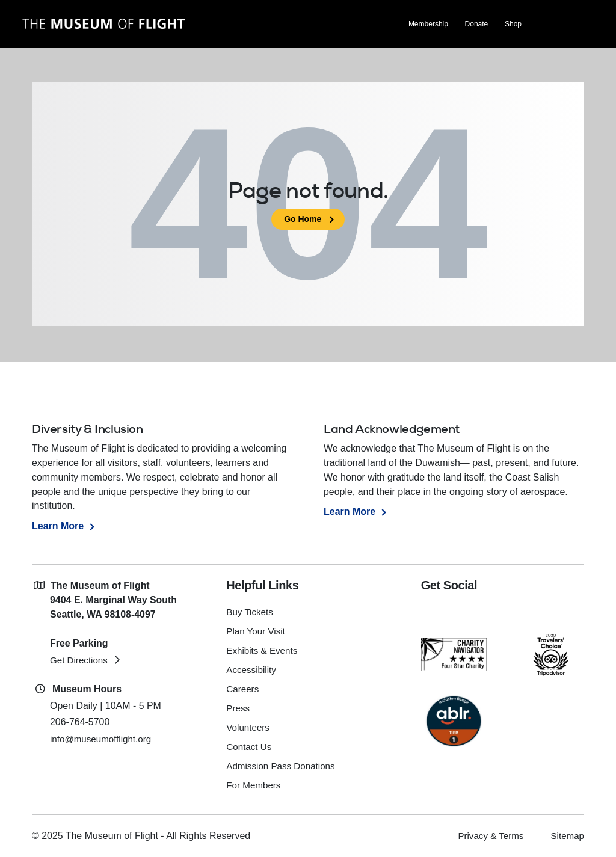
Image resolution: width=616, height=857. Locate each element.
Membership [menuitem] (428, 25)
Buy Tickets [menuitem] (251, 612)
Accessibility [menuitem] (252, 670)
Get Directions (80, 660)
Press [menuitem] (239, 708)
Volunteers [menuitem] (249, 727)
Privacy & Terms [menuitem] (487, 835)
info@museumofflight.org (103, 739)
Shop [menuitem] (513, 25)
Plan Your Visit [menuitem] (257, 631)
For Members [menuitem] (255, 785)
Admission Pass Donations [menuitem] (283, 766)
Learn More (58, 526)
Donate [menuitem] (476, 25)
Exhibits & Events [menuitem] (264, 650)
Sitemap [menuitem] (567, 835)
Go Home (303, 219)
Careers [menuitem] (243, 689)
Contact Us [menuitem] (250, 747)
